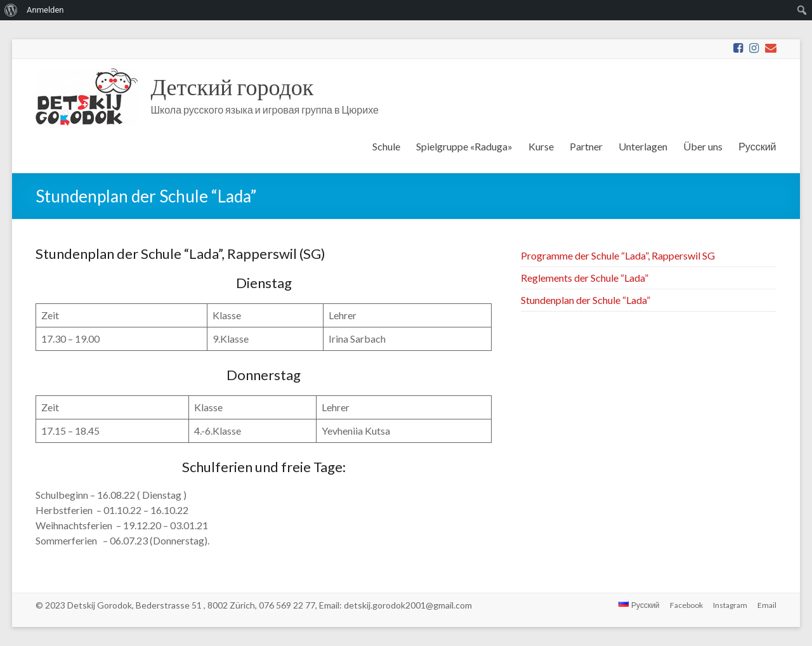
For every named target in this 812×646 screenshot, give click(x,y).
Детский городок (232, 86)
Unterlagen (643, 146)
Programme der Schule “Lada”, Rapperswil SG (618, 255)
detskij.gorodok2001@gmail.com (408, 605)
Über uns (703, 146)
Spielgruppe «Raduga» (464, 146)
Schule (386, 146)
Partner (586, 146)
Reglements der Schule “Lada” (585, 278)
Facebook (686, 605)
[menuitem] (11, 10)
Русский (757, 146)
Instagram (730, 605)
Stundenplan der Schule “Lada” (586, 300)
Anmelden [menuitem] (45, 10)
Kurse (541, 146)
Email (767, 605)
